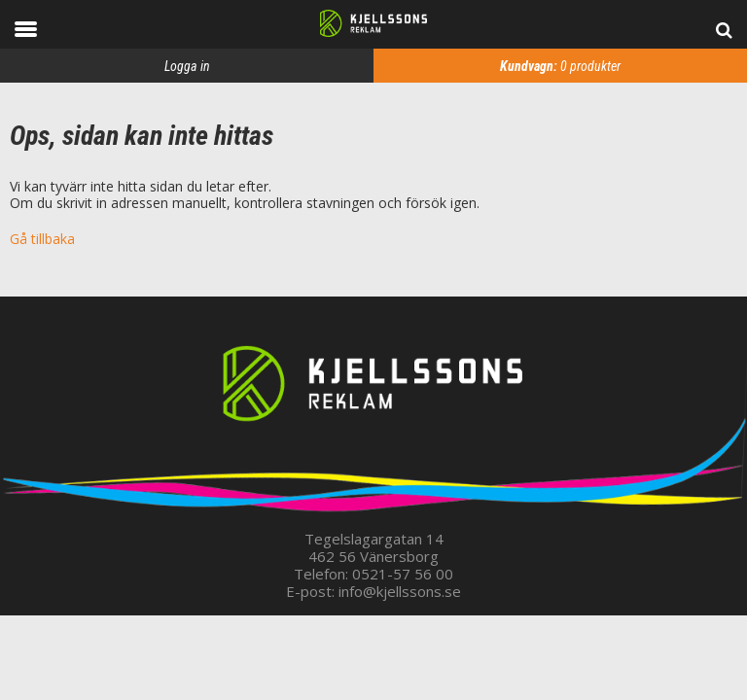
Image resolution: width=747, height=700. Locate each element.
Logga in (187, 66)
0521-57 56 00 (403, 574)
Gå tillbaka (42, 239)
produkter (560, 66)
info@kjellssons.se (400, 591)
